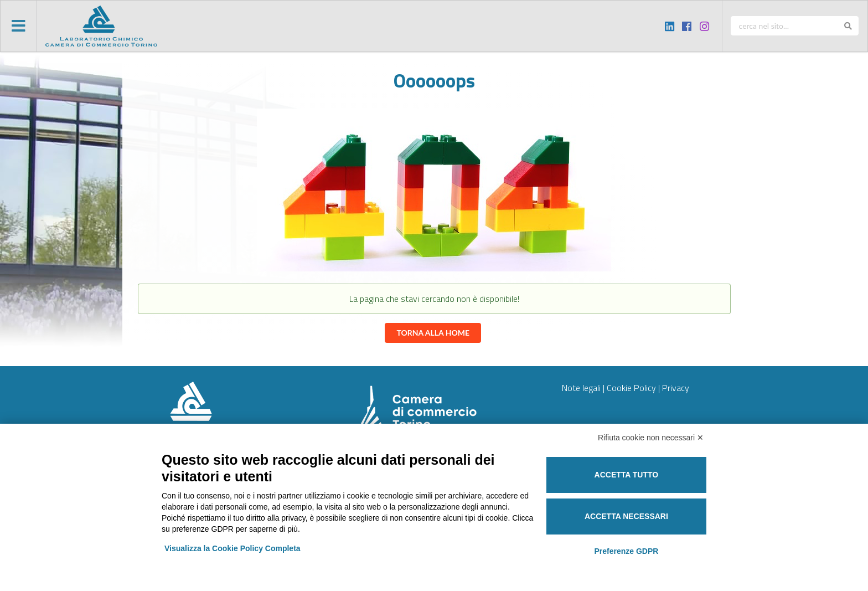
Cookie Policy (631, 388)
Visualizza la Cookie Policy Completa (232, 548)
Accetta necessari (626, 516)
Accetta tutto (627, 475)
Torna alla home (433, 333)
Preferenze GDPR (626, 551)
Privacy (676, 388)
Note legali (581, 388)
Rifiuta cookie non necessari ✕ (651, 438)
